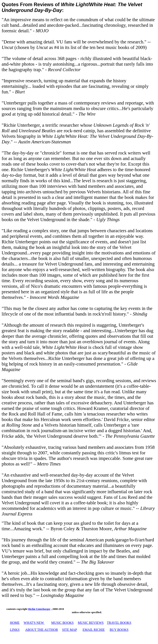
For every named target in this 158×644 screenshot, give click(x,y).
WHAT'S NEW (34, 623)
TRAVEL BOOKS (119, 623)
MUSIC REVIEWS (91, 623)
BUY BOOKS (119, 630)
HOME (15, 623)
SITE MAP (70, 630)
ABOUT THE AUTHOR (41, 630)
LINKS (15, 630)
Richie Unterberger (39, 609)
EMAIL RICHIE (94, 630)
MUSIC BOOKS (62, 623)
